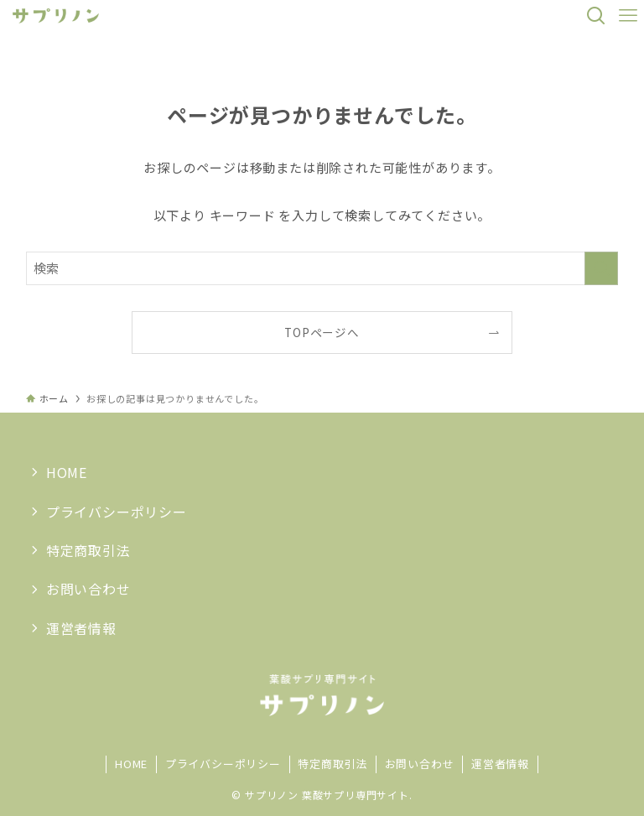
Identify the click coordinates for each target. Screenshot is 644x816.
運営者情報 (81, 628)
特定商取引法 (88, 550)
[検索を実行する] (601, 268)
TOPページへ (322, 332)
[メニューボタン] (628, 16)
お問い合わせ (88, 589)
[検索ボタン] (596, 16)
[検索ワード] (322, 268)
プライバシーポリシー (117, 512)
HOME (67, 472)
